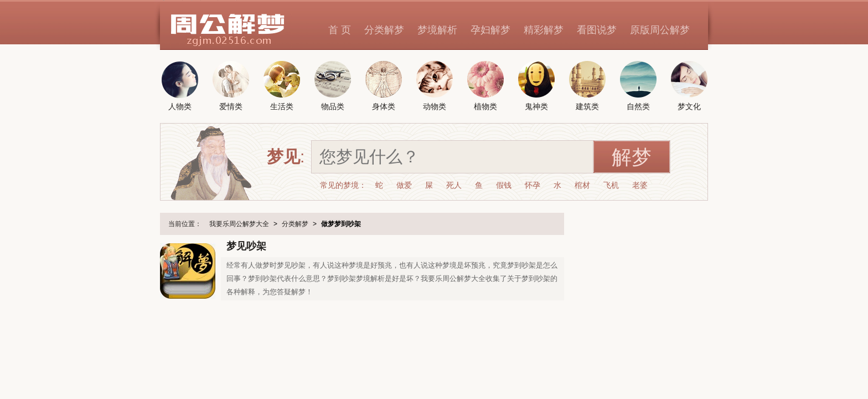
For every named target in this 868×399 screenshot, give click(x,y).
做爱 (404, 185)
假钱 (504, 185)
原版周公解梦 (660, 30)
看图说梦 (597, 30)
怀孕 (533, 185)
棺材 (582, 185)
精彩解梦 (544, 30)
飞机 (611, 185)
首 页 (340, 30)
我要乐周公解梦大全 (239, 224)
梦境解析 (437, 30)
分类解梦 (384, 30)
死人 (454, 185)
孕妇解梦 (490, 30)
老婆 (640, 185)
